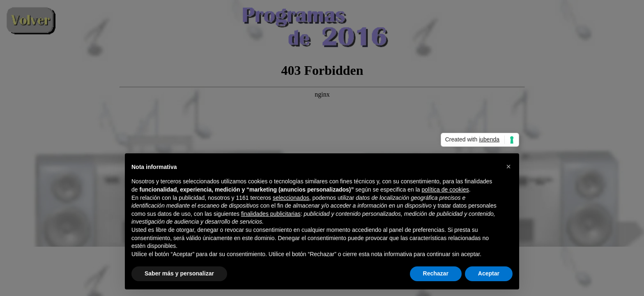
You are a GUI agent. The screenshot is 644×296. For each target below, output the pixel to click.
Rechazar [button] (436, 273)
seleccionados (291, 198)
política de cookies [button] (445, 190)
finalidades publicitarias (271, 214)
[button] (508, 166)
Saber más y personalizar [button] (179, 273)
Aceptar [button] (489, 273)
